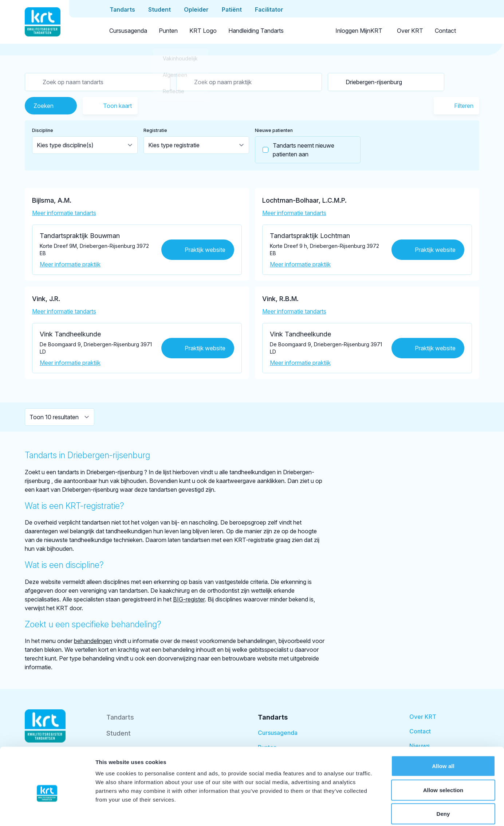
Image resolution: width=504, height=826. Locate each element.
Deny (443, 778)
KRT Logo (203, 31)
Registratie (155, 130)
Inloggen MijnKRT (359, 31)
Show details (382, 812)
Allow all (443, 730)
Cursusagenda (128, 31)
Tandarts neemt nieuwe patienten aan (295, 150)
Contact (445, 31)
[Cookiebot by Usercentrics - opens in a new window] (47, 812)
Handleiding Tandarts (256, 31)
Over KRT (410, 31)
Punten (168, 31)
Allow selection (443, 754)
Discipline (43, 130)
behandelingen (93, 641)
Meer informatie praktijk (70, 264)
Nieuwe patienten (274, 130)
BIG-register (189, 599)
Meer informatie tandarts (64, 213)
